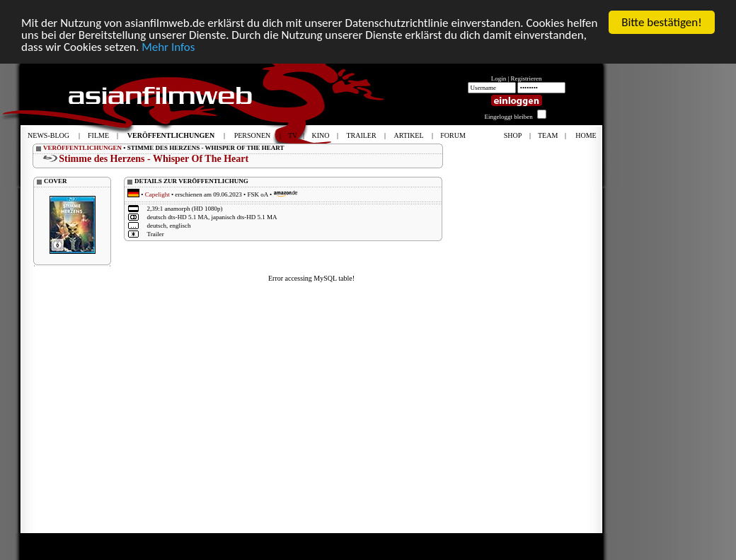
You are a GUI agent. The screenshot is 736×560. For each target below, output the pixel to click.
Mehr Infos (168, 46)
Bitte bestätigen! (662, 22)
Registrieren (527, 78)
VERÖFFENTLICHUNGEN (82, 148)
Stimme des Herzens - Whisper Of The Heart (154, 159)
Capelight (157, 194)
